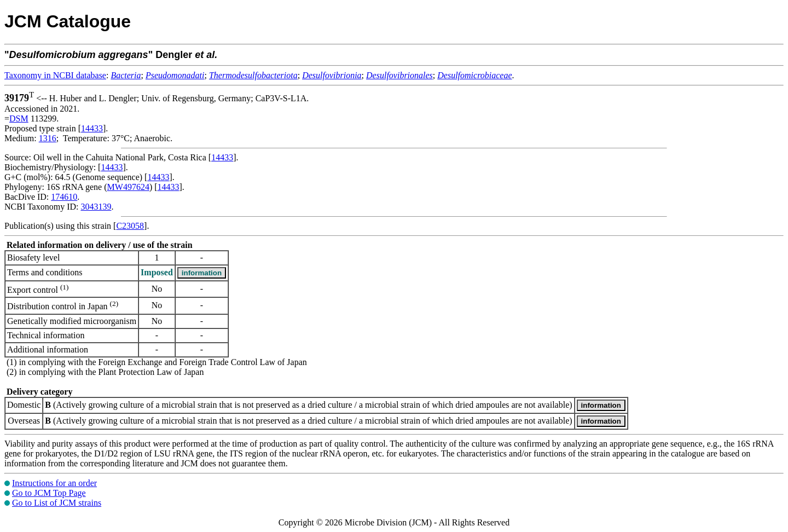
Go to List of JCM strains (57, 503)
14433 (92, 128)
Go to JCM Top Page (49, 493)
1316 (48, 138)
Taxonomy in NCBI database (55, 75)
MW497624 (128, 187)
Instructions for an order (54, 483)
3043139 (96, 207)
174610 (64, 197)
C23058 (130, 226)
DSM (19, 118)
